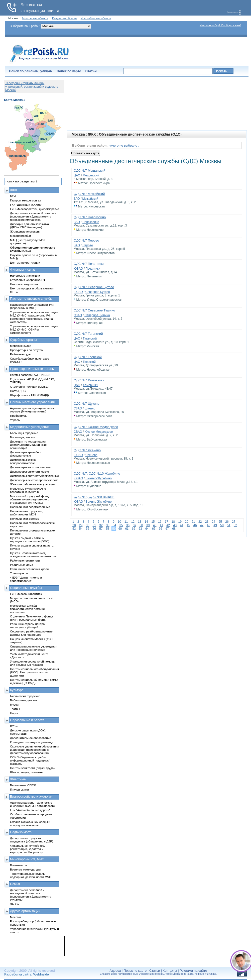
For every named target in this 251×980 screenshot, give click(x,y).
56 (94, 529)
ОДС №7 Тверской (88, 357)
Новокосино (91, 222)
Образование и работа (27, 720)
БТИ (13, 196)
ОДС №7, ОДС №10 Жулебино (97, 473)
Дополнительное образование (31, 738)
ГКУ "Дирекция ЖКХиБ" (26, 205)
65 (154, 529)
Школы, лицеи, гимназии (27, 772)
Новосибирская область (96, 18)
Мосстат (16, 917)
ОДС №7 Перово (86, 240)
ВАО (77, 222)
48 (209, 525)
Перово (88, 245)
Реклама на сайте (193, 971)
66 (160, 529)
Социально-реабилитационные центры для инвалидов (31, 633)
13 (139, 522)
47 (202, 525)
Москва (78, 134)
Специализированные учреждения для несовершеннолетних (34, 648)
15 (153, 522)
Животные (18, 779)
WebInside (41, 974)
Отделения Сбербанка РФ (28, 280)
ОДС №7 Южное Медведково (96, 427)
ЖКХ (92, 134)
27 (234, 522)
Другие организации (25, 911)
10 (119, 522)
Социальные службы (26, 588)
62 (133, 529)
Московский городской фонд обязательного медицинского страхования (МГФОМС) (30, 499)
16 (160, 522)
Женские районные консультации (33, 484)
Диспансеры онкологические (29, 471)
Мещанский (91, 175)
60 (120, 529)
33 (108, 525)
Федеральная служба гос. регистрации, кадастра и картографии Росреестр (27, 849)
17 (166, 522)
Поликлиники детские (25, 519)
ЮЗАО (78, 292)
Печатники (93, 269)
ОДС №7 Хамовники (89, 380)
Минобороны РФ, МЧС (27, 859)
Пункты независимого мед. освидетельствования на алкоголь (33, 555)
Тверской (89, 362)
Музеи (14, 704)
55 (88, 529)
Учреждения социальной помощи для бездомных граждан (33, 663)
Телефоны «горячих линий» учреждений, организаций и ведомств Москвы (32, 87)
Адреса (115, 971)
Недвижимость (21, 832)
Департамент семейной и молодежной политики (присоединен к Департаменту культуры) (31, 895)
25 (220, 522)
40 (155, 525)
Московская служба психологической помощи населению (27, 609)
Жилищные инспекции (25, 231)
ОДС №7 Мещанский (89, 171)
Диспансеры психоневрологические (34, 480)
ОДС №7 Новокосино (90, 217)
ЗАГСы (15, 904)
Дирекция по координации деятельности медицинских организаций (29, 445)
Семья (15, 884)
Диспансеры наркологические (30, 467)
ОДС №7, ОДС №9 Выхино (94, 497)
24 (214, 522)
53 (74, 529)
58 (108, 529)
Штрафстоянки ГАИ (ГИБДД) (29, 395)
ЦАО (77, 175)
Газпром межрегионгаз (25, 200)
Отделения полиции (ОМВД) (29, 387)
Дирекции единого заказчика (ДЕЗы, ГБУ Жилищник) (29, 226)
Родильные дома (22, 565)
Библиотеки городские (25, 696)
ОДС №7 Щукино (87, 404)
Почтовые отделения (24, 284)
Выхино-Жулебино (99, 478)
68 (174, 529)
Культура (17, 690)
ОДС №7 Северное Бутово (94, 287)
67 (167, 529)
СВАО (78, 432)
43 (175, 525)
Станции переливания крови (29, 569)
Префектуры (19, 416)
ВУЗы (14, 726)
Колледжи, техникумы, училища (32, 742)
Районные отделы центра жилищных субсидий (27, 625)
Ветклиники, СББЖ (23, 785)
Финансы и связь (23, 269)
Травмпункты (19, 573)
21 (193, 522)
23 (207, 522)
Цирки (14, 713)
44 (181, 525)
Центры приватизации (25, 262)
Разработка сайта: (18, 974)
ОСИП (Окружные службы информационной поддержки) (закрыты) (30, 760)
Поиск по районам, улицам (31, 71)
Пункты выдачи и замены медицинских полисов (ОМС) (30, 539)
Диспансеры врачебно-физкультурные (26, 454)
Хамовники (90, 385)
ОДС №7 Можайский (89, 194)
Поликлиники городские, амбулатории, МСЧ (27, 513)
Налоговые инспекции (25, 276)
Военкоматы (18, 865)
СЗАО (78, 315)
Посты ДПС (18, 391)
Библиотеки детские (24, 700)
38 (141, 525)
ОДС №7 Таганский (88, 334)
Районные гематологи (25, 560)
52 (235, 525)
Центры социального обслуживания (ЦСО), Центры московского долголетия (34, 672)
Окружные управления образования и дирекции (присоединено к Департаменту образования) (35, 750)
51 (229, 525)
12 (133, 522)
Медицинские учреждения (30, 427)
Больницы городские (24, 433)
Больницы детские (23, 437)
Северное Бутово (98, 292)
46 (195, 525)
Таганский (90, 339)
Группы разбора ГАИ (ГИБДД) (30, 375)
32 (101, 525)
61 (127, 529)
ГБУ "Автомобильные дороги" (30, 810)
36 (128, 525)
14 (146, 522)
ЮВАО (78, 269)
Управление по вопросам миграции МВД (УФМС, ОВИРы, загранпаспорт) (34, 329)
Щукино (90, 408)
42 (168, 525)
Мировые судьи (21, 346)
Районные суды (21, 354)
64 (147, 529)
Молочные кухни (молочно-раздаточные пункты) (28, 490)
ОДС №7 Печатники (89, 264)
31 (94, 525)
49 (215, 525)
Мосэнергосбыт (21, 236)
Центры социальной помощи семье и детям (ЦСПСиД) (34, 681)
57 (101, 529)
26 (227, 522)
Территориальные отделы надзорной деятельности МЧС (31, 875)
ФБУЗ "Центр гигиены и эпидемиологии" (26, 579)
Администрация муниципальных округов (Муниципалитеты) (32, 410)
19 (180, 522)
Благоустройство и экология (31, 796)
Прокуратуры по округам (27, 350)
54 (81, 529)
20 (186, 522)
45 (188, 525)
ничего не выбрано (123, 145)
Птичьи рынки (19, 789)
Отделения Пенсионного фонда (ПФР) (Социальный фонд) (32, 618)
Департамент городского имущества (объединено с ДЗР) (32, 840)
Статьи (91, 71)
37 (134, 525)
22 (200, 522)
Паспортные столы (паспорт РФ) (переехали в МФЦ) (32, 306)
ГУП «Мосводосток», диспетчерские (35, 209)
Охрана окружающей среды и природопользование (30, 823)
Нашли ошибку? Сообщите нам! (220, 25)
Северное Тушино (97, 315)
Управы (15, 420)
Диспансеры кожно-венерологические (23, 461)
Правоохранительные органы (32, 369)
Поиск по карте (69, 71)
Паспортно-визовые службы (31, 299)
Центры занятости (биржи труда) (32, 768)
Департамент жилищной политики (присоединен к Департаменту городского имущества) (33, 216)
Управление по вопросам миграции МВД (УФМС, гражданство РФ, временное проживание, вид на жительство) (34, 317)
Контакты (170, 971)
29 (81, 525)
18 (173, 522)
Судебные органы (24, 340)
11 (126, 522)
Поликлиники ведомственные (30, 507)
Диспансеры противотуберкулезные (34, 476)
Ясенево (91, 455)
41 (161, 525)
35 (121, 525)
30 (88, 525)
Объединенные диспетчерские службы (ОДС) (140, 134)
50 (222, 525)
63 (140, 529)
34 (114, 525)
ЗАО (77, 199)
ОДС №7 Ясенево (87, 450)
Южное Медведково (99, 432)
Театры (15, 709)
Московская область (35, 18)
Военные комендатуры (26, 869)
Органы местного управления (32, 402)
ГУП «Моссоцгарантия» (26, 594)
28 (74, 525)
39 (148, 525)
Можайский (90, 199)
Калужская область (64, 18)
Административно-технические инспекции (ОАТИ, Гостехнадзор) (32, 804)
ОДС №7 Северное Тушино (94, 310)
